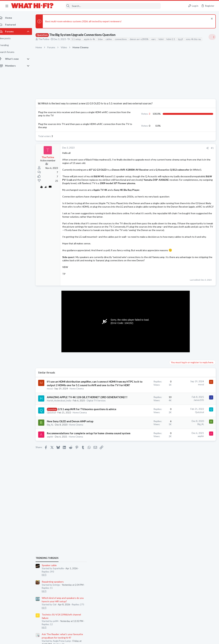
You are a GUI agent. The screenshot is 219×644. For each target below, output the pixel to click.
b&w (104, 39)
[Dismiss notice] (211, 19)
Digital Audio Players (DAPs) (185, 368)
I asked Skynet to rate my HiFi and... (189, 415)
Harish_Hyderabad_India (63, 462)
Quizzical (55, 481)
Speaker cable (178, 214)
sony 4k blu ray (48, 43)
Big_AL (54, 497)
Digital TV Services (60, 466)
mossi (54, 447)
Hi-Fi (173, 224)
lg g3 (184, 39)
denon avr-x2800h (143, 39)
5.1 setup (80, 39)
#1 (157, 155)
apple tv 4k (93, 39)
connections (125, 39)
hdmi (165, 39)
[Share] (153, 155)
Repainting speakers (181, 231)
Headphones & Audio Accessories (187, 378)
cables (112, 39)
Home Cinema (80, 447)
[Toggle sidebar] (212, 39)
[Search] (109, 6)
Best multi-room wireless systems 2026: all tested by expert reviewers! (87, 21)
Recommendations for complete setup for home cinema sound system (70, 509)
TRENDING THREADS (176, 207)
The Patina (47, 39)
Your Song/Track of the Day (185, 303)
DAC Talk (175, 451)
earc (157, 39)
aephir (54, 516)
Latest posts (172, 348)
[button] (7, 6)
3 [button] (108, 119)
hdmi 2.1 (175, 39)
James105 (144, 458)
